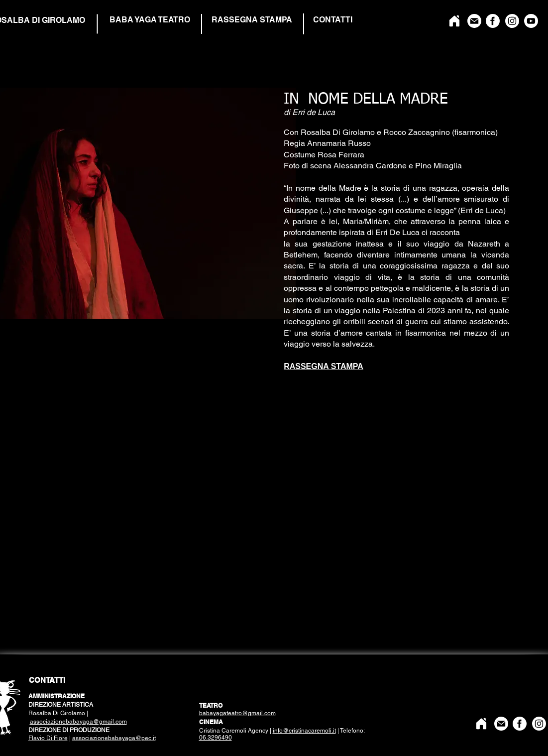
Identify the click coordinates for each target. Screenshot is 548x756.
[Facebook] (493, 21)
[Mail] (474, 21)
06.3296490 (216, 738)
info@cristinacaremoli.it (304, 731)
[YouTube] (531, 21)
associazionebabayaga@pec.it (114, 738)
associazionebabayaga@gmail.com (78, 722)
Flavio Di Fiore (48, 738)
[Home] (454, 21)
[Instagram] (512, 21)
